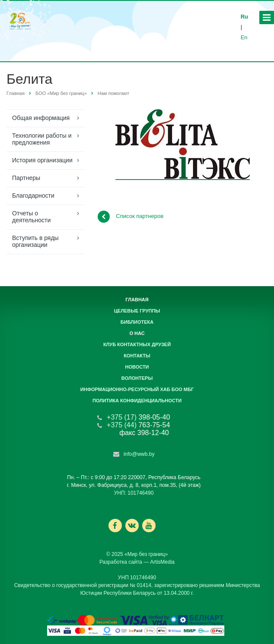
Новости (137, 367)
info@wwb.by (139, 454)
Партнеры (26, 178)
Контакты (137, 356)
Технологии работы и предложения (42, 139)
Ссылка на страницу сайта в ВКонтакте (132, 525)
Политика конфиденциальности (137, 401)
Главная (16, 93)
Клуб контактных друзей (137, 344)
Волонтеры (137, 378)
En (244, 37)
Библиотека (137, 322)
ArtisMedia (162, 562)
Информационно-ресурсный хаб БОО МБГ (137, 389)
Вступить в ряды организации (35, 241)
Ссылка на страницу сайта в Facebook (115, 526)
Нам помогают (113, 93)
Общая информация (41, 118)
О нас (137, 333)
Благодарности (33, 196)
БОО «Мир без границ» (61, 93)
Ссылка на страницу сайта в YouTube (149, 526)
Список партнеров (131, 217)
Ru (244, 17)
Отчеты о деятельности (31, 217)
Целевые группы (137, 311)
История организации (42, 160)
